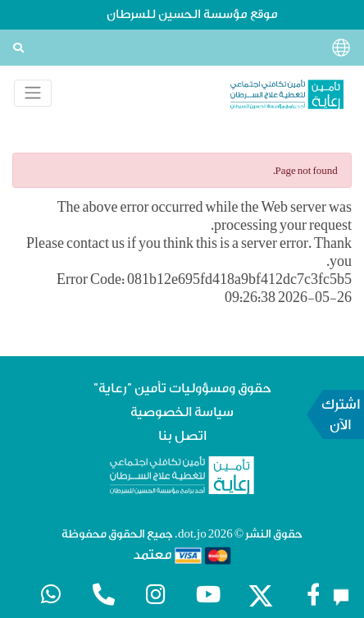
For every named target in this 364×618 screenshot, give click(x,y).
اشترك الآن (341, 414)
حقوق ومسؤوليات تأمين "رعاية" (182, 388)
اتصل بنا (182, 436)
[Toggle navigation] (33, 93)
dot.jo (192, 534)
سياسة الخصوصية (182, 412)
